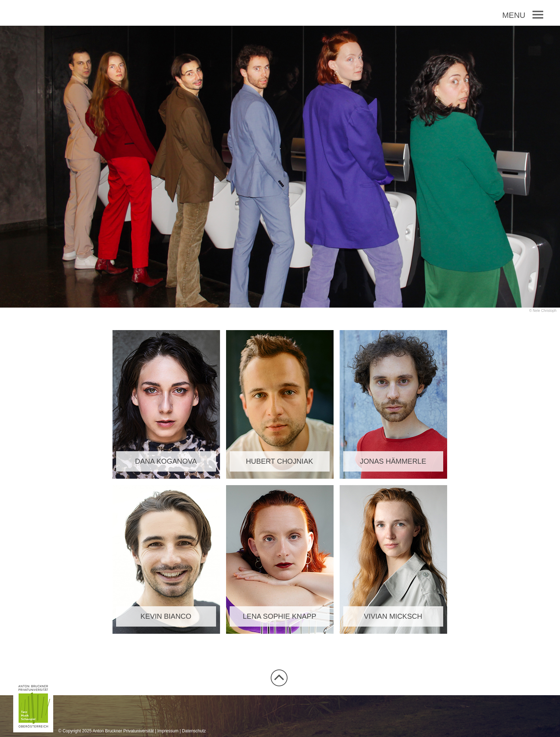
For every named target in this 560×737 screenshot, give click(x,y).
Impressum (168, 731)
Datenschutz (194, 731)
